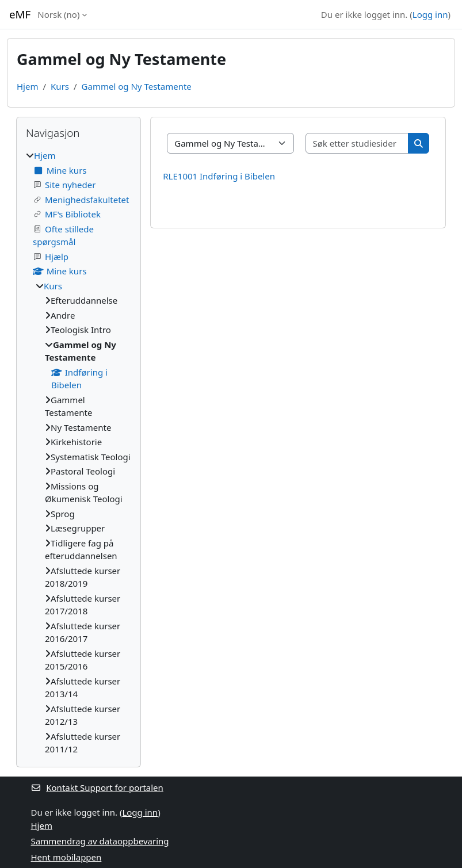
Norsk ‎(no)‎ (58, 14)
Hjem (27, 86)
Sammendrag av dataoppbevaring (100, 841)
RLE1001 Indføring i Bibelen (219, 176)
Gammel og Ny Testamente (137, 86)
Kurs (60, 86)
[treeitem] (79, 452)
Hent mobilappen (66, 857)
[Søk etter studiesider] (358, 144)
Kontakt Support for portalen (97, 787)
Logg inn (430, 14)
